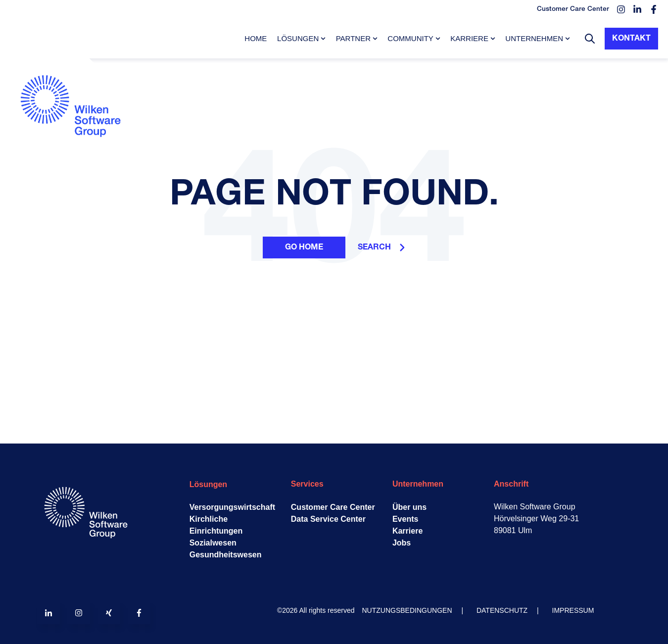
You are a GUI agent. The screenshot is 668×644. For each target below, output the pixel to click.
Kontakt (631, 39)
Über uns (409, 507)
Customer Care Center (333, 507)
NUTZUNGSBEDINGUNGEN (407, 610)
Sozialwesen (213, 543)
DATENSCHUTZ (502, 610)
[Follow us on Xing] (109, 613)
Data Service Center (328, 519)
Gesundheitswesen (226, 555)
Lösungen (298, 38)
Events (405, 519)
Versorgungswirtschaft (232, 507)
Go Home (304, 248)
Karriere (469, 38)
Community (410, 38)
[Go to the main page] (74, 161)
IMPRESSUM (573, 610)
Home (256, 38)
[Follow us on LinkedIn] (48, 613)
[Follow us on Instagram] (79, 613)
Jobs (402, 543)
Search (382, 248)
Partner (353, 38)
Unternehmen (534, 38)
